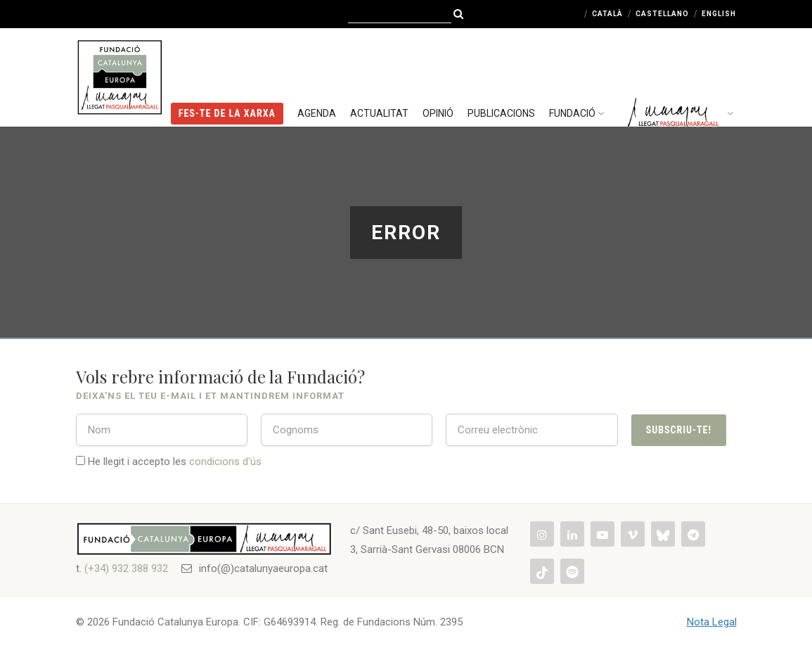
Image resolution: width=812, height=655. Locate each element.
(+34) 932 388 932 (126, 568)
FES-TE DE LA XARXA (227, 74)
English (719, 14)
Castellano (662, 14)
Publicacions (501, 74)
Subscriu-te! (679, 430)
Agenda (317, 74)
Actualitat (379, 74)
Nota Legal (712, 622)
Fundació (578, 74)
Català (607, 14)
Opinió (438, 74)
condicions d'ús (225, 462)
